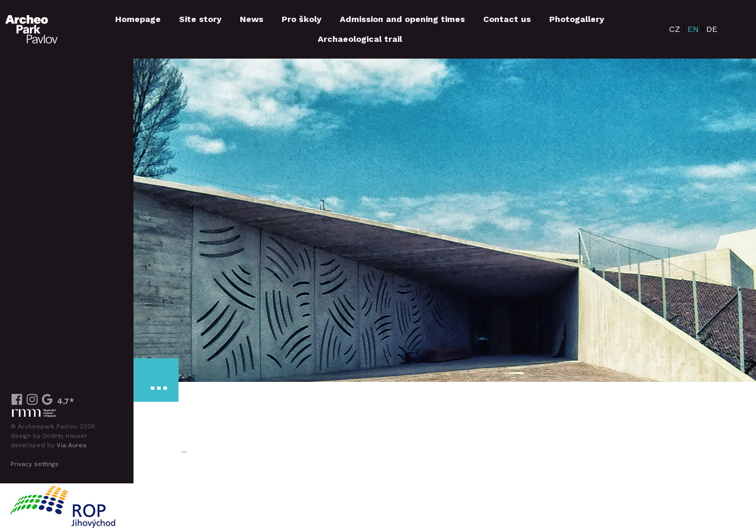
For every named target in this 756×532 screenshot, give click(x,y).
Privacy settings (35, 464)
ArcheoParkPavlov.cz (31, 29)
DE (712, 29)
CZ (675, 29)
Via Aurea (71, 445)
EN (693, 29)
